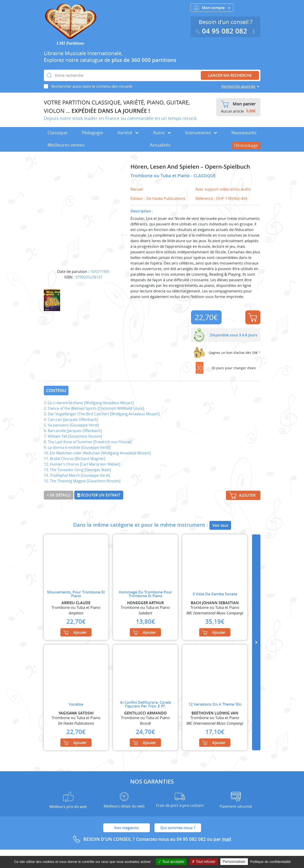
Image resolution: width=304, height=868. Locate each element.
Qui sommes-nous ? (178, 828)
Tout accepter (171, 862)
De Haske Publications (166, 198)
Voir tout (220, 525)
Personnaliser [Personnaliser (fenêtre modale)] (234, 862)
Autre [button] (162, 133)
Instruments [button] (201, 133)
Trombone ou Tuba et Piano (161, 176)
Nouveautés (244, 133)
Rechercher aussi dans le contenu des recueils (92, 86)
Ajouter (253, 317)
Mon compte (212, 8)
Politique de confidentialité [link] (270, 862)
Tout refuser (204, 862)
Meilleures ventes (66, 145)
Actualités (160, 145)
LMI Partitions (70, 43)
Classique (58, 133)
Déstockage (246, 145)
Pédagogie (92, 133)
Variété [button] (128, 133)
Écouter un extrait (99, 495)
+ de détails (59, 495)
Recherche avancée (238, 86)
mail (227, 839)
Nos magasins (126, 828)
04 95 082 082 (222, 31)
